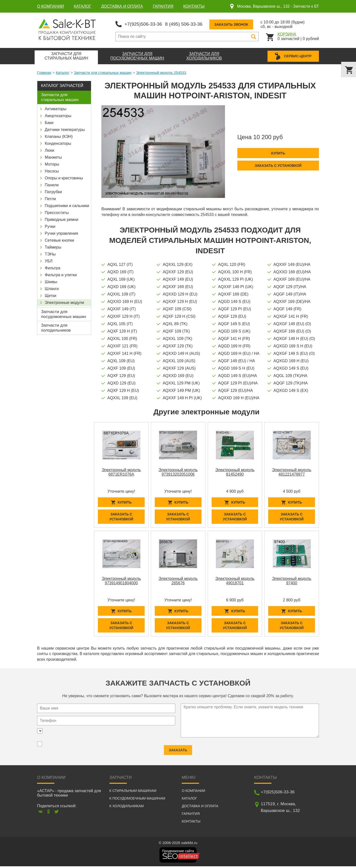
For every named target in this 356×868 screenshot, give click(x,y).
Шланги (52, 288)
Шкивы (51, 281)
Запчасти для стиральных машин (103, 72)
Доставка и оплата (122, 6)
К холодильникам (127, 808)
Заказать (178, 748)
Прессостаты (57, 212)
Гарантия (163, 6)
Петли (50, 198)
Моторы (52, 164)
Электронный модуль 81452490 (235, 472)
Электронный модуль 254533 (161, 72)
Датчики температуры (65, 129)
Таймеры (53, 247)
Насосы (52, 171)
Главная (44, 72)
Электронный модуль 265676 (178, 581)
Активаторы (56, 108)
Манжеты (53, 157)
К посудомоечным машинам (137, 800)
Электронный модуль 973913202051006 (178, 472)
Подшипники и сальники (67, 205)
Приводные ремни (62, 219)
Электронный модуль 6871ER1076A (121, 472)
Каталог (83, 6)
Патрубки (53, 191)
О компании (51, 6)
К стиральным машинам (133, 792)
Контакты (194, 6)
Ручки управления (61, 233)
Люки (49, 150)
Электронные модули (64, 302)
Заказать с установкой (278, 165)
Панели (52, 184)
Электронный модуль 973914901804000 (121, 581)
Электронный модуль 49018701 (235, 581)
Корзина (287, 34)
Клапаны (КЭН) (59, 136)
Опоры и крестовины (64, 178)
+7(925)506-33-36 (145, 24)
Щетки (51, 295)
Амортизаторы (58, 115)
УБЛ (49, 261)
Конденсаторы (58, 143)
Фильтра (53, 267)
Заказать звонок (237, 24)
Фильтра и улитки (61, 274)
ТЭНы (50, 254)
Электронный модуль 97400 (291, 581)
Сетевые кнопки (59, 240)
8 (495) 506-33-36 (188, 24)
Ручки (50, 226)
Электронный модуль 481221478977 (291, 472)
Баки (49, 122)
